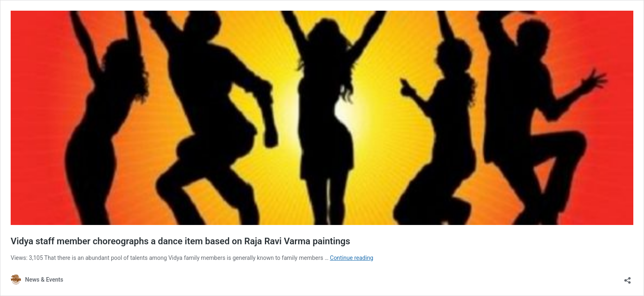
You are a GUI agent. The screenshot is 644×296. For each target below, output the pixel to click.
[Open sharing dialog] (628, 278)
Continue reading (352, 258)
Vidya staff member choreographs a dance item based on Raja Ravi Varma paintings (181, 241)
